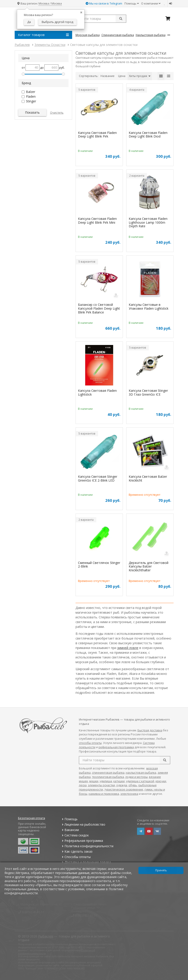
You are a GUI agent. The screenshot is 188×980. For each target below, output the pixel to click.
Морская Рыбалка (88, 35)
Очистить (57, 113)
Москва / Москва (50, 3)
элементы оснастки (101, 785)
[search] (165, 760)
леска (83, 785)
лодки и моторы (136, 777)
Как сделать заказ (77, 851)
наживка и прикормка (104, 794)
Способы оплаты (76, 857)
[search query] (101, 19)
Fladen (31, 96)
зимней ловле (128, 648)
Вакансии (70, 830)
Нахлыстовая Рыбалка (151, 35)
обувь (133, 785)
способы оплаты (90, 743)
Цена (122, 76)
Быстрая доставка (150, 730)
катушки (119, 781)
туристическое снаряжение (124, 790)
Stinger (31, 101)
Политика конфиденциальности (87, 846)
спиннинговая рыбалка (108, 773)
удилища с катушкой (140, 781)
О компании (151, 3)
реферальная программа (116, 747)
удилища (106, 781)
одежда (122, 785)
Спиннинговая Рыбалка (118, 35)
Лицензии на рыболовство (83, 824)
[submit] (121, 19)
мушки (94, 781)
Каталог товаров (43, 35)
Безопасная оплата (32, 818)
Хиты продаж (140, 76)
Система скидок (75, 835)
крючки (161, 781)
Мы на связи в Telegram (104, 3)
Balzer (31, 92)
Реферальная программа (82, 841)
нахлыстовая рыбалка (141, 773)
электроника (129, 794)
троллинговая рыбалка (108, 777)
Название (108, 76)
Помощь (132, 3)
